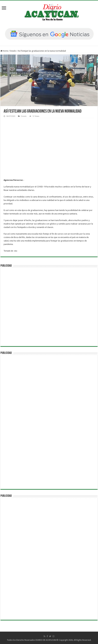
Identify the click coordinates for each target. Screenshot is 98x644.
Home (4, 51)
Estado (13, 51)
